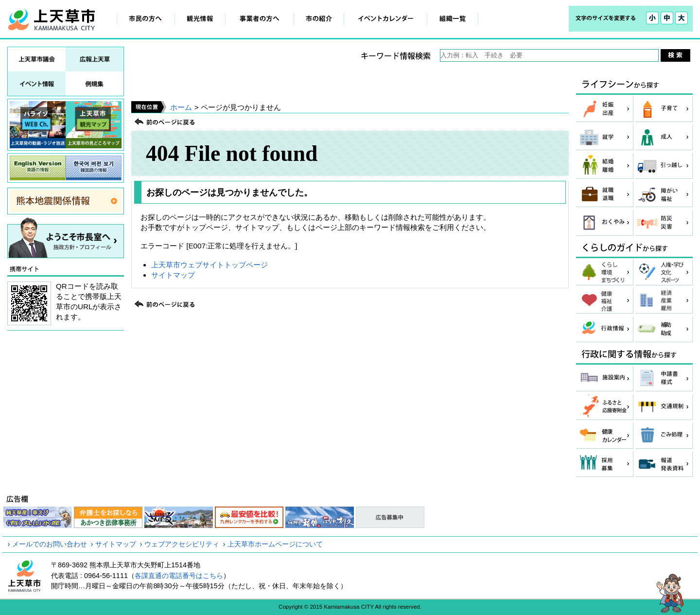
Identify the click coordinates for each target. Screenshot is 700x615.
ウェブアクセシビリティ (182, 544)
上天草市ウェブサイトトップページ (210, 265)
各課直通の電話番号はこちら (179, 576)
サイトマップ (173, 275)
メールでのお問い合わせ (50, 544)
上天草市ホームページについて (275, 544)
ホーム (181, 107)
